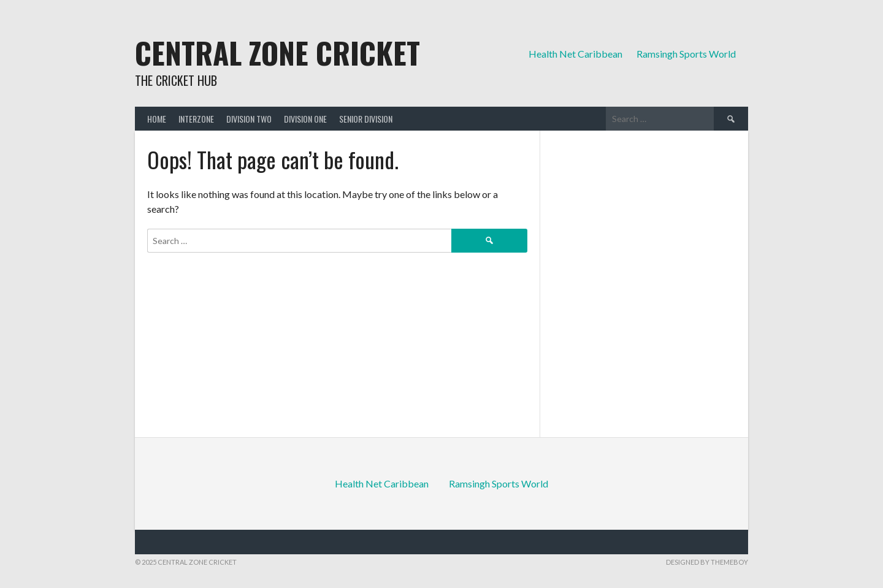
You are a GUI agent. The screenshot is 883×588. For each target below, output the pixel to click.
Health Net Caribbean (575, 54)
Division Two (249, 119)
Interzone (196, 119)
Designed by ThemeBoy (707, 562)
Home (157, 119)
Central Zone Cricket (277, 52)
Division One (305, 119)
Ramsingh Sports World (686, 54)
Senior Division (366, 119)
